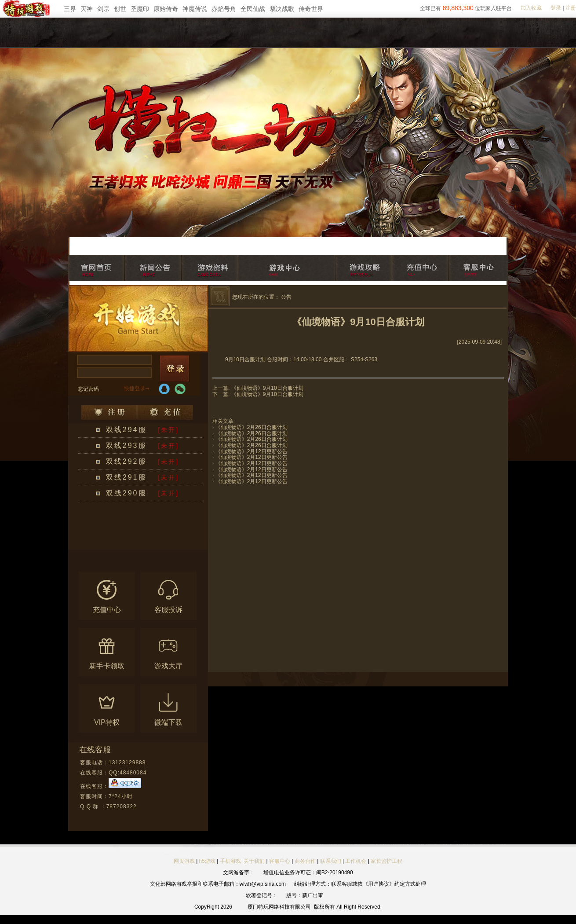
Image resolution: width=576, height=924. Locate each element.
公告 (286, 297)
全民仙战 (253, 9)
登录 (556, 8)
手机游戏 (230, 861)
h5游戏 (207, 861)
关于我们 (254, 861)
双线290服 (126, 493)
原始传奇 (166, 9)
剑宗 (103, 9)
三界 (70, 9)
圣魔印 (140, 9)
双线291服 (126, 477)
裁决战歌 (282, 9)
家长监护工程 (386, 861)
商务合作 (305, 861)
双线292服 (126, 461)
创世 (120, 9)
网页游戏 (184, 861)
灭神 (87, 9)
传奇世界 (311, 9)
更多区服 (167, 544)
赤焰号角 (224, 9)
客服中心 (280, 861)
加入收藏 (531, 8)
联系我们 (331, 861)
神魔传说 (195, 9)
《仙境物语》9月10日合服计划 (267, 388)
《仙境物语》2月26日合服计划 (252, 427)
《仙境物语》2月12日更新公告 (252, 451)
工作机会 (356, 861)
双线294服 (126, 430)
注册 (571, 8)
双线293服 (126, 445)
